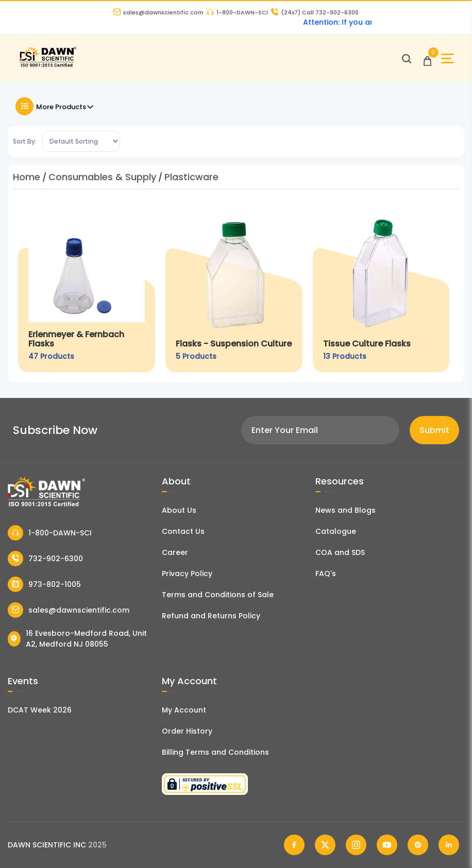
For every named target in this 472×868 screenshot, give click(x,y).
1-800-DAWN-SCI (237, 12)
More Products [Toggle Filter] (55, 106)
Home (27, 177)
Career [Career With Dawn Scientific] (175, 552)
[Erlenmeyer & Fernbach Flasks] (87, 289)
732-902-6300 (45, 559)
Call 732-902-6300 (315, 12)
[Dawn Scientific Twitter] (325, 845)
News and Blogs (345, 510)
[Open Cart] (427, 58)
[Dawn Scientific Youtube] (387, 845)
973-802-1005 (44, 584)
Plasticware (191, 177)
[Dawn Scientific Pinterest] (418, 845)
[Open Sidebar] (448, 58)
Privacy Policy (187, 574)
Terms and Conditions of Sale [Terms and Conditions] (218, 595)
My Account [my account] (184, 710)
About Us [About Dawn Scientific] (179, 510)
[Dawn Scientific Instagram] (356, 845)
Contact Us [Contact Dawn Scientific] (183, 531)
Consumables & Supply (102, 177)
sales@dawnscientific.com (158, 12)
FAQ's (326, 574)
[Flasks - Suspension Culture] (234, 289)
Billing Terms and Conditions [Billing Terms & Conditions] (215, 752)
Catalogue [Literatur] (336, 531)
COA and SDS (340, 552)
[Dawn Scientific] (48, 66)
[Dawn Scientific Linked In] (449, 845)
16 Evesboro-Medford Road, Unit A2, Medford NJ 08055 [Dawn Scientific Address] (77, 639)
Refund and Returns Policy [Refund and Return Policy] (211, 616)
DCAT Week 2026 (40, 710)
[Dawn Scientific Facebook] (294, 845)
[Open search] (407, 59)
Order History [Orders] (187, 731)
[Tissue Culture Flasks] (381, 289)
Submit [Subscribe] (434, 430)
